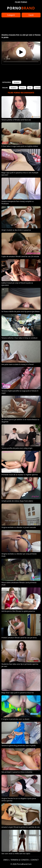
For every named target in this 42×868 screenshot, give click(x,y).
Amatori (17, 82)
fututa (23, 88)
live (30, 88)
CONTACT (35, 860)
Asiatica (14, 88)
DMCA (6, 860)
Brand (21, 8)
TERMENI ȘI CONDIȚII (20, 860)
